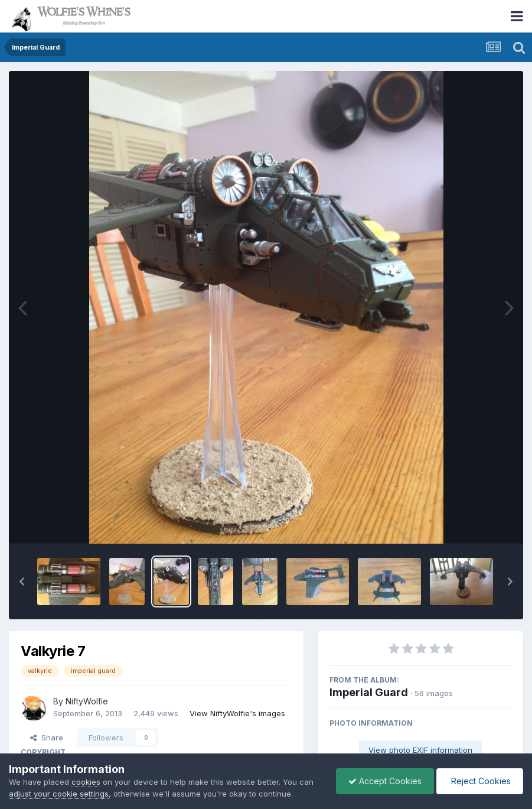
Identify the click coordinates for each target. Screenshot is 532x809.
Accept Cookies (385, 781)
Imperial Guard (369, 692)
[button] (22, 581)
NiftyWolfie (87, 701)
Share (47, 737)
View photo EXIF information (420, 750)
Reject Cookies (480, 781)
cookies (86, 782)
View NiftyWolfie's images (237, 713)
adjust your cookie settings (59, 794)
